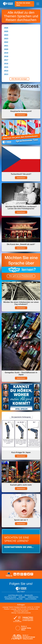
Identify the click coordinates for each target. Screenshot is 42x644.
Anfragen (21, 605)
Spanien (22, 597)
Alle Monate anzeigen (19, 79)
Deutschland (10, 597)
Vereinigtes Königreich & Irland (22, 598)
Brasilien (29, 595)
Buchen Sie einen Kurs (23, 4)
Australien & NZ (15, 595)
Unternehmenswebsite (24, 613)
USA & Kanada (31, 599)
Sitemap (14, 613)
